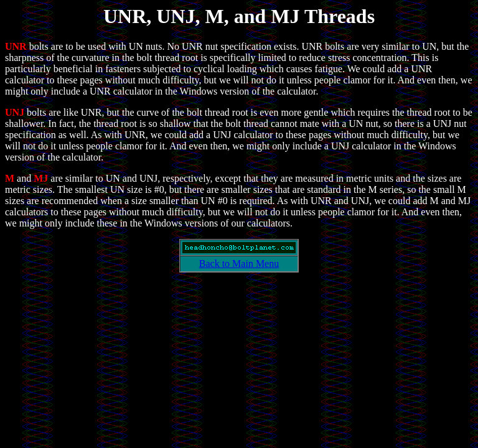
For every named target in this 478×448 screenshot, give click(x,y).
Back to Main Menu (239, 264)
